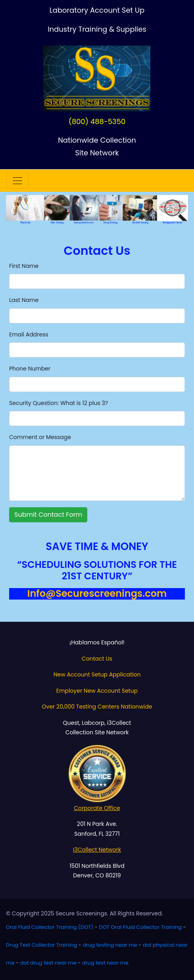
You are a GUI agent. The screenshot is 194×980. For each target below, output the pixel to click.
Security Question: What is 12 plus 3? (59, 403)
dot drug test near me (48, 963)
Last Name (24, 300)
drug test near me (105, 963)
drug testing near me (110, 945)
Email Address (29, 334)
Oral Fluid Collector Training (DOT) (50, 927)
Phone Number (30, 369)
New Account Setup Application (97, 674)
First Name (24, 266)
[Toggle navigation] (17, 181)
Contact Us (97, 659)
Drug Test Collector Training (41, 945)
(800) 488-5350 (97, 121)
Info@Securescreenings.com (97, 593)
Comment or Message (40, 437)
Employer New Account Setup (97, 691)
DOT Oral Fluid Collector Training (140, 927)
